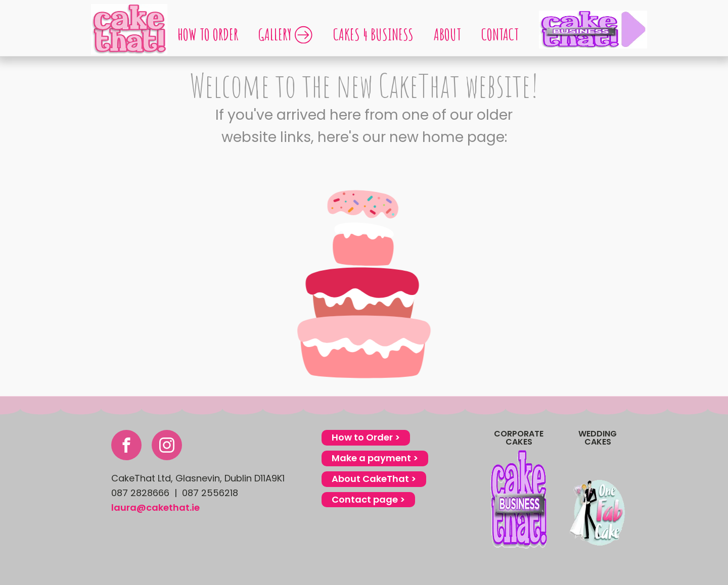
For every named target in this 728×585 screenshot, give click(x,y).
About (447, 34)
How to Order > (366, 437)
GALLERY (286, 34)
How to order (208, 34)
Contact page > (368, 499)
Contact (500, 34)
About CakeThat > (374, 479)
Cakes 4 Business (373, 34)
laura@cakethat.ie (155, 507)
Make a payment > (375, 458)
